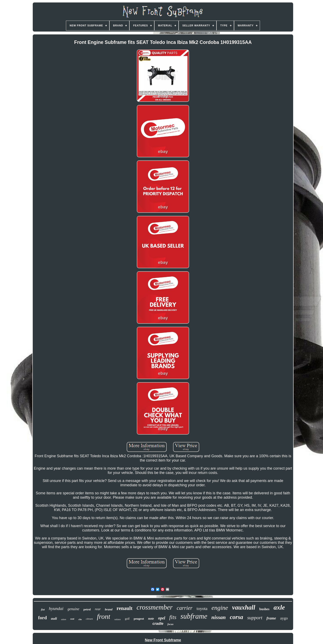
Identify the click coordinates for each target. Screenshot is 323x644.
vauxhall (244, 607)
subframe (194, 616)
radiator (118, 619)
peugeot (139, 619)
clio (80, 619)
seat (72, 619)
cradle (158, 624)
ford (42, 618)
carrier (185, 608)
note (151, 619)
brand (109, 609)
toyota (202, 609)
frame (271, 618)
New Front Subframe (163, 640)
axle (279, 607)
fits (173, 617)
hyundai (56, 608)
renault (125, 608)
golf (127, 619)
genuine (73, 609)
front (104, 616)
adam (64, 619)
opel (161, 618)
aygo (284, 618)
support (255, 618)
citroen (89, 619)
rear (98, 609)
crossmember (155, 607)
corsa (236, 617)
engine (220, 608)
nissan (218, 617)
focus (170, 624)
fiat (43, 609)
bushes (264, 609)
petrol (87, 609)
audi (54, 619)
